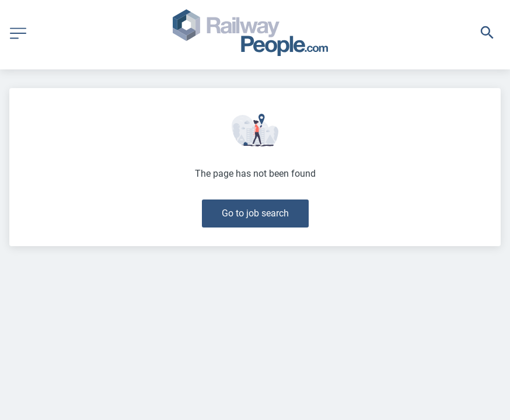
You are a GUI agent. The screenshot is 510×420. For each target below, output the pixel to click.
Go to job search (255, 213)
